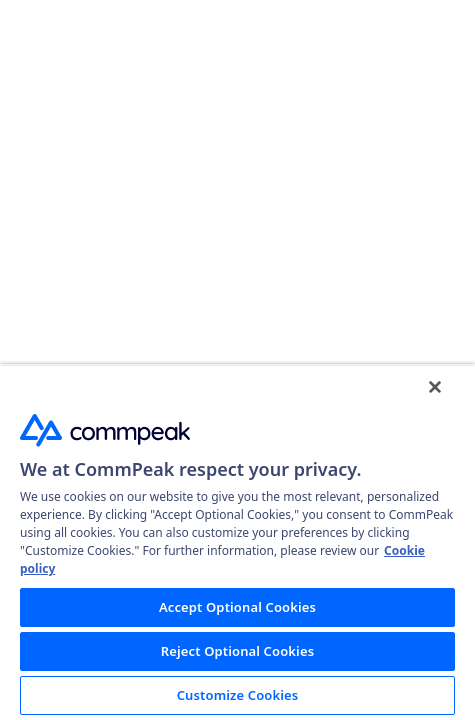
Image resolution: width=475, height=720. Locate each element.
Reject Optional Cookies (237, 651)
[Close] (435, 387)
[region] (237, 542)
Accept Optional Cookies (237, 607)
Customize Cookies (238, 695)
